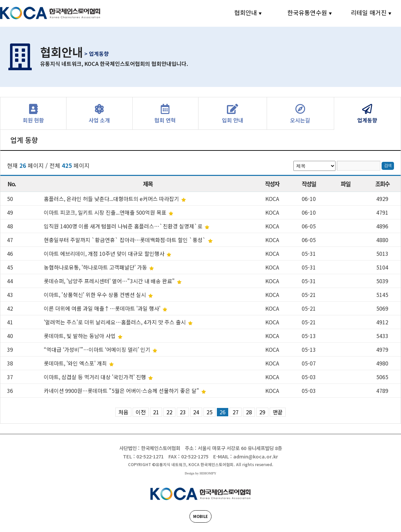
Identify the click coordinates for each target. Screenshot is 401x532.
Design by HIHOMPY (200, 473)
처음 (123, 412)
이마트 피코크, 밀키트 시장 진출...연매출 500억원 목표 (106, 212)
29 (262, 412)
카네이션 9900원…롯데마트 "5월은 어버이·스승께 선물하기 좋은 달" (122, 391)
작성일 (309, 184)
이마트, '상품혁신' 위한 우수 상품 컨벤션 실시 (96, 295)
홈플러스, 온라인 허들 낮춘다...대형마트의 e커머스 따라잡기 (112, 199)
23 (183, 412)
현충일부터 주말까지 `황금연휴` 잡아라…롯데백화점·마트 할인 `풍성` (125, 240)
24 (196, 412)
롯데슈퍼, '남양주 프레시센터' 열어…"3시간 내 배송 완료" (110, 281)
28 (249, 412)
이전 (141, 412)
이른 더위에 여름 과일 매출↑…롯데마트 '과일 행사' (103, 308)
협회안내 (246, 12)
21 (156, 412)
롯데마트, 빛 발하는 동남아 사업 (80, 336)
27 (236, 412)
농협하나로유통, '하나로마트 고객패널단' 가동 (96, 267)
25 (210, 412)
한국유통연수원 (307, 12)
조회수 (382, 184)
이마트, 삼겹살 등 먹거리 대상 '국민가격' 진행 (96, 377)
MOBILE (200, 516)
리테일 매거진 (369, 12)
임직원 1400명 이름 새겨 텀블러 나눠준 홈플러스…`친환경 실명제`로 (124, 226)
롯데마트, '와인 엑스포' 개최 (76, 363)
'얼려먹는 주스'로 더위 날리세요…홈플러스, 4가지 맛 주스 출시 (115, 322)
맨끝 (278, 412)
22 (169, 412)
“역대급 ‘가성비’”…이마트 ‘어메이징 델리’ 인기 (98, 349)
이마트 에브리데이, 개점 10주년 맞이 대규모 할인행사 (105, 253)
